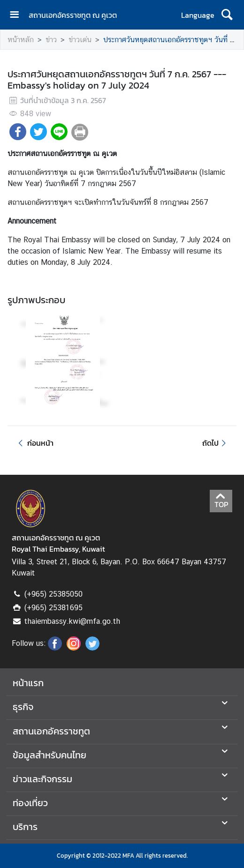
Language (198, 15)
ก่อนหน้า (34, 443)
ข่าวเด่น (80, 40)
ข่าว (51, 40)
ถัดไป (216, 443)
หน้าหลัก (21, 40)
